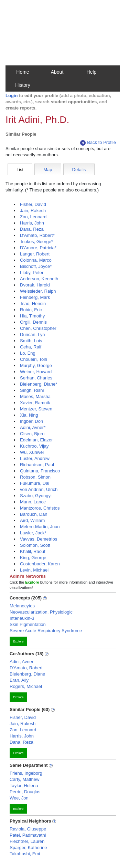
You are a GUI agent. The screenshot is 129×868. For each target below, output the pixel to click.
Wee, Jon (19, 798)
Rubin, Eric (31, 310)
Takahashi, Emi (25, 854)
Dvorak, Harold (35, 285)
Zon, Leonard (33, 217)
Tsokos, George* (36, 242)
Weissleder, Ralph (38, 291)
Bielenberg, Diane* (39, 384)
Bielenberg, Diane (27, 674)
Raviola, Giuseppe (28, 829)
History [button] (23, 85)
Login (12, 96)
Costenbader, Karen (40, 564)
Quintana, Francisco (40, 471)
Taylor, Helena (24, 786)
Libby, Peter (32, 273)
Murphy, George (36, 365)
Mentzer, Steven (36, 409)
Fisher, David (33, 204)
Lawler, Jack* (33, 533)
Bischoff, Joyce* (36, 266)
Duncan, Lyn (33, 334)
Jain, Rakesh (33, 211)
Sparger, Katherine (28, 848)
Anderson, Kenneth (39, 279)
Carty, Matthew (24, 779)
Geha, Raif (31, 347)
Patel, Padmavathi (28, 835)
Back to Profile (98, 143)
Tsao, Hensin (33, 304)
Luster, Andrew (35, 458)
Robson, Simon (35, 477)
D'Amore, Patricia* (38, 248)
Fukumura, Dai (35, 483)
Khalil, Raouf (33, 551)
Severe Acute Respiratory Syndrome (46, 631)
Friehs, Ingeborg (26, 773)
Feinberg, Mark (35, 297)
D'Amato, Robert (26, 668)
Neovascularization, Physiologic (41, 612)
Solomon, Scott (35, 545)
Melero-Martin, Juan (40, 527)
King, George (33, 558)
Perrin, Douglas (25, 792)
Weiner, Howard (36, 372)
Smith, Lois (31, 341)
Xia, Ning (29, 415)
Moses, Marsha (35, 396)
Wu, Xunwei (32, 452)
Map (48, 170)
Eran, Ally (19, 680)
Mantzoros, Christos (40, 508)
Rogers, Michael (26, 686)
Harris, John (32, 223)
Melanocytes (22, 606)
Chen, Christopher (38, 328)
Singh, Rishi (32, 390)
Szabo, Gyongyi (36, 496)
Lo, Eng (28, 353)
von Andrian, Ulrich (39, 489)
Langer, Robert (35, 254)
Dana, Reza (32, 229)
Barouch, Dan (34, 514)
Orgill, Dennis (33, 322)
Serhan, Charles (36, 378)
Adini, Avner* (33, 427)
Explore (18, 641)
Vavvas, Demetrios (39, 539)
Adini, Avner (21, 662)
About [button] (57, 72)
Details (79, 170)
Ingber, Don (31, 421)
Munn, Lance (33, 502)
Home (23, 72)
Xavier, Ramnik (35, 403)
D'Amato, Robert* (37, 235)
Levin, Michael (34, 570)
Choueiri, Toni (34, 359)
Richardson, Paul (37, 465)
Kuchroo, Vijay (34, 446)
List (20, 170)
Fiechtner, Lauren (27, 841)
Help (92, 72)
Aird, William (32, 520)
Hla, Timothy (32, 316)
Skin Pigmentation (28, 624)
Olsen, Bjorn (32, 434)
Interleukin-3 (22, 618)
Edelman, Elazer (36, 440)
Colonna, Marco (36, 260)
